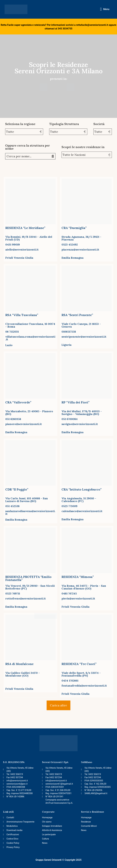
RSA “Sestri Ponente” (77, 315)
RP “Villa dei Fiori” (75, 402)
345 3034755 (65, 29)
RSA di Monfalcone (19, 664)
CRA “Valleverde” (18, 402)
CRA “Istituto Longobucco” (82, 489)
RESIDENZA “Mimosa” (78, 577)
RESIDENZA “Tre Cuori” (79, 664)
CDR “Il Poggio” (17, 489)
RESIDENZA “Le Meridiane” (25, 228)
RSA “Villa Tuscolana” (22, 315)
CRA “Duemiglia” (74, 228)
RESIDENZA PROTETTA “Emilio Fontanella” (28, 578)
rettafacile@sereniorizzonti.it (92, 25)
